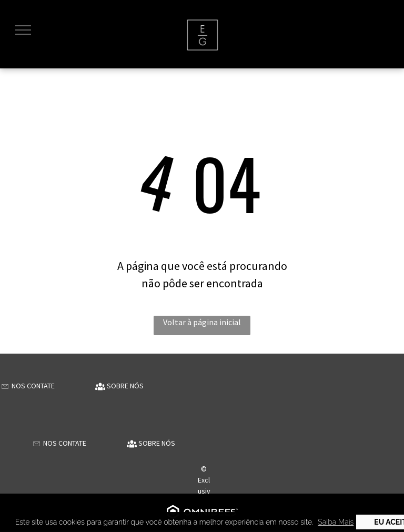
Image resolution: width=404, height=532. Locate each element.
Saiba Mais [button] (336, 522)
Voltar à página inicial (202, 322)
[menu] (23, 30)
